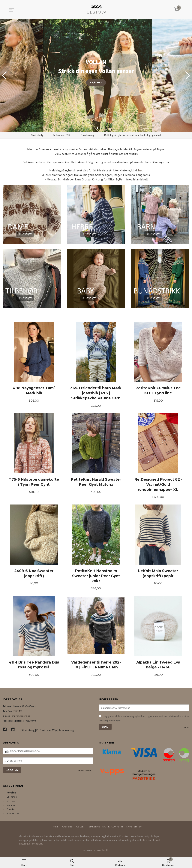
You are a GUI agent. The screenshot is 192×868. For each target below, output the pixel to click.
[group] (96, 75)
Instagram (12, 807)
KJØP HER (96, 83)
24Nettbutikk (102, 852)
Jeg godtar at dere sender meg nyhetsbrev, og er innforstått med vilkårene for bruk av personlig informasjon (144, 720)
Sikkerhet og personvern (106, 828)
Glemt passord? (86, 772)
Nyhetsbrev (134, 828)
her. (140, 170)
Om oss (11, 802)
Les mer (185, 729)
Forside (11, 794)
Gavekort (12, 811)
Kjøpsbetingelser (73, 828)
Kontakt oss (13, 815)
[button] (188, 75)
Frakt (54, 828)
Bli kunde (12, 798)
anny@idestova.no (21, 717)
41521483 (18, 712)
